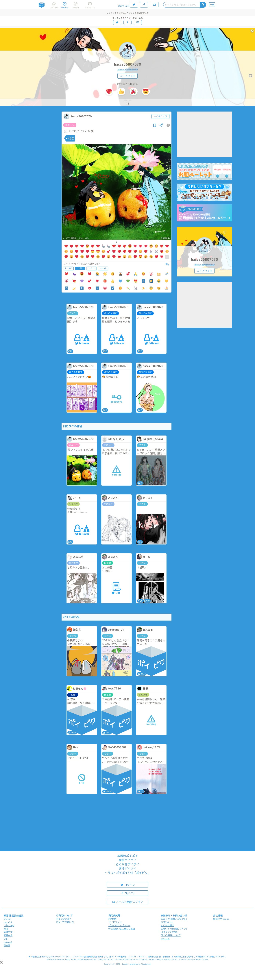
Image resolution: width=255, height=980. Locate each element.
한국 (6, 929)
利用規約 (113, 919)
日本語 (7, 945)
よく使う (69, 268)
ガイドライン (115, 922)
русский (8, 942)
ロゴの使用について (171, 935)
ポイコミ (165, 939)
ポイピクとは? (63, 919)
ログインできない (170, 932)
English (7, 919)
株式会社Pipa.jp (221, 919)
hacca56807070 (128, 64)
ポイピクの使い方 (65, 922)
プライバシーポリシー (119, 925)
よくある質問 (167, 925)
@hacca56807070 (127, 69)
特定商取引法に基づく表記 (122, 929)
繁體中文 (8, 935)
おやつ (92, 268)
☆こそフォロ (127, 76)
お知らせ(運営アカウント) (174, 919)
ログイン (127, 885)
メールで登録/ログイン (128, 901)
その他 (103, 268)
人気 (80, 268)
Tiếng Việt (9, 925)
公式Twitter (167, 922)
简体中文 (8, 932)
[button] (1, 962)
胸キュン (70, 125)
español (8, 922)
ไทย (6, 939)
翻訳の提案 (17, 915)
